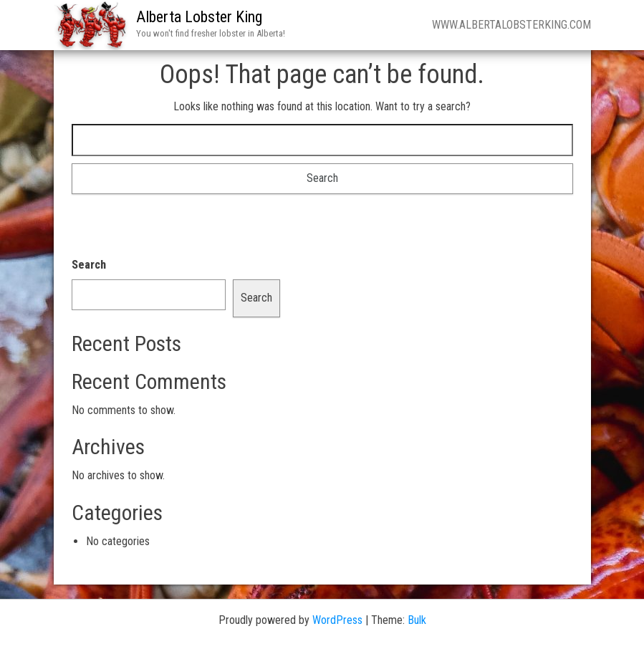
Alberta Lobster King (199, 17)
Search (89, 265)
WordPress (337, 620)
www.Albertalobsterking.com (511, 25)
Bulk (417, 620)
